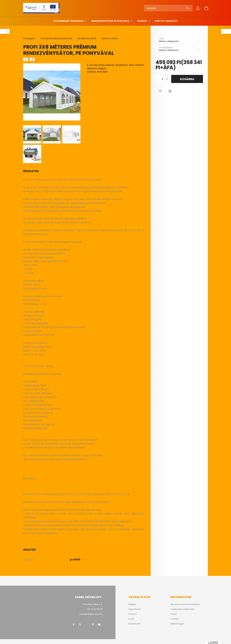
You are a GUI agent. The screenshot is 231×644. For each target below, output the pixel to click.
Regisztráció (135, 609)
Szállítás (175, 619)
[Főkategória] (29, 38)
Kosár (131, 619)
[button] (160, 91)
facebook (73, 625)
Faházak (142, 21)
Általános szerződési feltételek (185, 604)
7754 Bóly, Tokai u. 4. (92, 604)
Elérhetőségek (177, 624)
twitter (86, 625)
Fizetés (174, 614)
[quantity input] (163, 79)
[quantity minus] (158, 79)
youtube (99, 625)
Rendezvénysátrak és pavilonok (111, 21)
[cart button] (206, 8)
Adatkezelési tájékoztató (182, 609)
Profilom (132, 614)
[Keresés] (168, 8)
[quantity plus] (167, 79)
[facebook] (26, 59)
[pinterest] (32, 59)
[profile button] (198, 8)
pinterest (93, 625)
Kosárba (187, 79)
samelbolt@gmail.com (91, 614)
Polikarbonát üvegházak (69, 21)
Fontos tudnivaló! (166, 21)
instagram (80, 625)
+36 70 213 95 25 (94, 609)
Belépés (132, 604)
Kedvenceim (135, 624)
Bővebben (92, 77)
